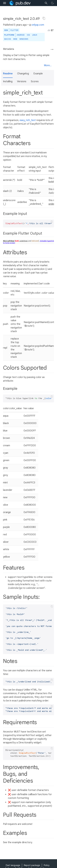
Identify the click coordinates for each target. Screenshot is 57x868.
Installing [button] (8, 81)
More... (48, 65)
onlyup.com (37, 25)
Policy (47, 865)
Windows (24, 39)
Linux (35, 35)
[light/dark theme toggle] (52, 3)
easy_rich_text (28, 120)
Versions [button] (22, 81)
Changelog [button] (23, 74)
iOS (28, 35)
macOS (8, 39)
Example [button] (38, 74)
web (15, 39)
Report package (32, 865)
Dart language (13, 865)
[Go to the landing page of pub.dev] (20, 3)
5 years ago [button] (20, 25)
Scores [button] (35, 81)
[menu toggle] (5, 3)
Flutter (14, 30)
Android (21, 35)
